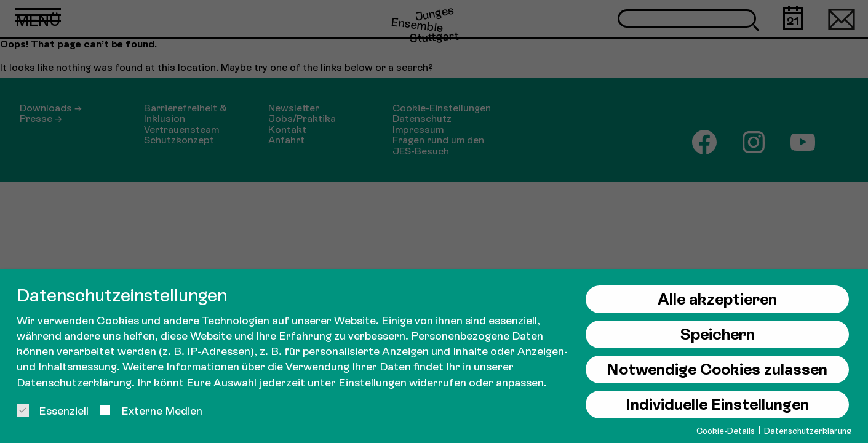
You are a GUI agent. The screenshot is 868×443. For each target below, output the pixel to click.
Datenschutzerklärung (74, 382)
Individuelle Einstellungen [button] (717, 405)
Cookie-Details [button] (727, 431)
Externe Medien (151, 411)
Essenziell (53, 411)
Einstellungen (372, 382)
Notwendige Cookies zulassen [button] (717, 369)
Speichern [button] (717, 334)
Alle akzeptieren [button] (717, 299)
